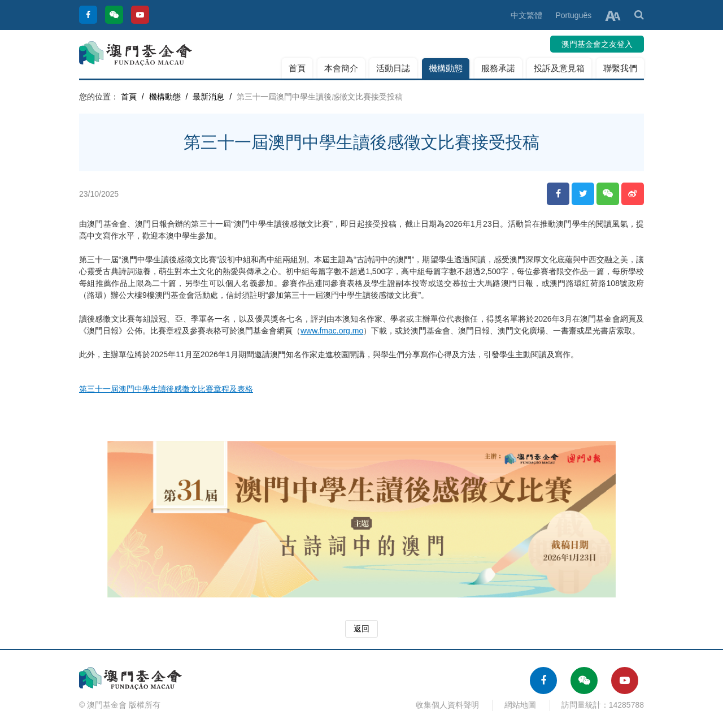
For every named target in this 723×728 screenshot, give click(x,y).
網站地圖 (520, 705)
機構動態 (446, 68)
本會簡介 (341, 68)
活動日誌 (393, 68)
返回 (361, 629)
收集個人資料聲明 (447, 705)
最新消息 (208, 97)
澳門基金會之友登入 (597, 44)
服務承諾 (498, 68)
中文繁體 (526, 15)
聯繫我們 (620, 68)
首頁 (297, 68)
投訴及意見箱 (559, 68)
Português (573, 15)
